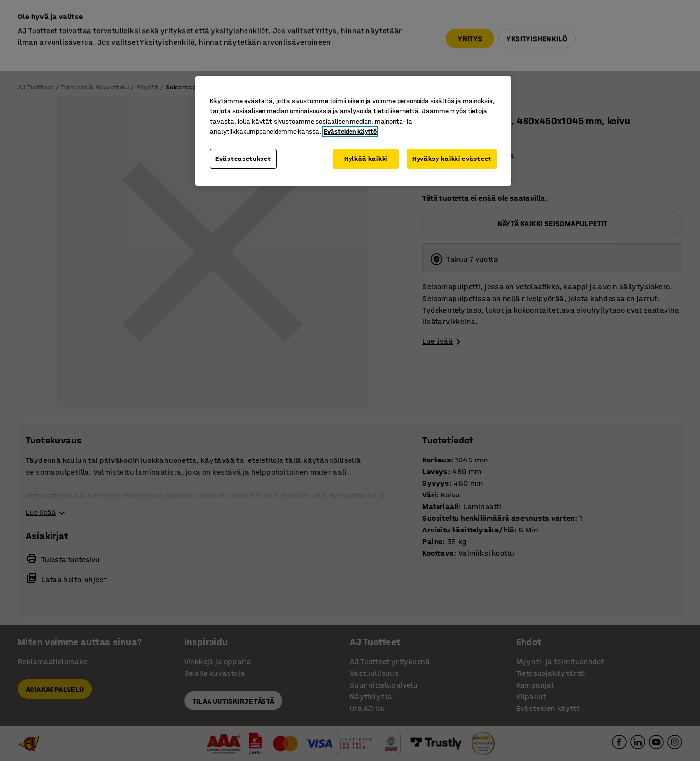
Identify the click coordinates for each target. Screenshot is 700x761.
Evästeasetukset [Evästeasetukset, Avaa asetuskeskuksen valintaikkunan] (243, 159)
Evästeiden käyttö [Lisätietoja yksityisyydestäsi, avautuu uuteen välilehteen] (350, 132)
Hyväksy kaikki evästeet (452, 159)
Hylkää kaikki (366, 159)
